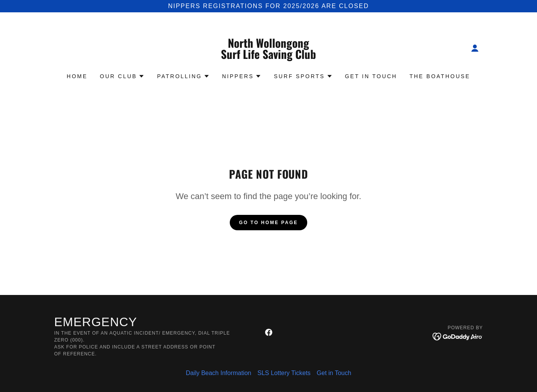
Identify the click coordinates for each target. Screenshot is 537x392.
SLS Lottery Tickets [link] (284, 373)
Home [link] (77, 76)
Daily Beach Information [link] (219, 373)
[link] (268, 57)
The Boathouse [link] (440, 76)
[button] (475, 48)
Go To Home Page (268, 223)
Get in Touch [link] (371, 76)
